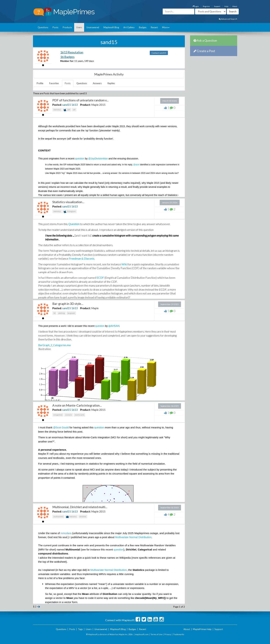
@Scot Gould (61, 427)
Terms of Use (156, 634)
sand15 (67, 105)
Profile (40, 83)
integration (58, 415)
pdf (67, 110)
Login (196, 6)
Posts (55, 27)
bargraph (71, 313)
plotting (62, 313)
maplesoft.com (142, 634)
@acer (136, 165)
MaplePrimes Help (202, 629)
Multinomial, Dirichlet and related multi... (80, 507)
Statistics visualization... (68, 202)
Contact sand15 (159, 53)
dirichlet (83, 516)
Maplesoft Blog (111, 27)
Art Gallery (129, 27)
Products (67, 27)
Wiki (124, 264)
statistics (57, 110)
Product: (85, 105)
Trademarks (179, 634)
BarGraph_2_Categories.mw (54, 345)
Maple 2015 (98, 105)
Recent (154, 27)
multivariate (58, 516)
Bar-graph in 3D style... (68, 304)
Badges (143, 27)
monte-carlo (79, 415)
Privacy (168, 634)
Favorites (54, 83)
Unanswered (93, 27)
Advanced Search (228, 19)
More (166, 27)
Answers (97, 83)
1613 (75, 105)
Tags (80, 629)
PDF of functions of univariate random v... (80, 100)
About (235, 6)
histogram (70, 212)
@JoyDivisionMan (98, 159)
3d (54, 313)
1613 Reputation (72, 52)
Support (217, 6)
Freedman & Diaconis (82, 258)
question (80, 159)
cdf (74, 110)
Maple (95, 308)
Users (79, 27)
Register (206, 6)
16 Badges (67, 57)
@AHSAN (114, 326)
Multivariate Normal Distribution (133, 537)
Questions (43, 27)
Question (74, 224)
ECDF (100, 278)
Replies (111, 83)
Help (226, 6)
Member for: (67, 61)
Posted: (57, 105)
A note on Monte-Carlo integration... (77, 405)
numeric (69, 415)
